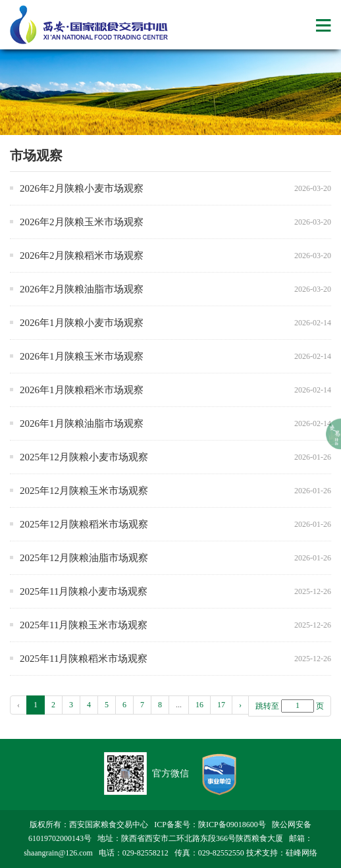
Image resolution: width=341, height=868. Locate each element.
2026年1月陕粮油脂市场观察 (82, 423)
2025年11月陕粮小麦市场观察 (84, 591)
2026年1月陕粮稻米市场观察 (82, 390)
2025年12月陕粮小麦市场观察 (84, 457)
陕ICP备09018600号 (232, 825)
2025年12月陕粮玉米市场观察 (84, 491)
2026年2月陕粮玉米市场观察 (82, 222)
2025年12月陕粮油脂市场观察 (84, 558)
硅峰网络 (302, 853)
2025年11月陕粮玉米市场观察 (84, 625)
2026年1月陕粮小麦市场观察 (82, 323)
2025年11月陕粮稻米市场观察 (84, 659)
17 (221, 705)
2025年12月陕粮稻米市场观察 (84, 524)
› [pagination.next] (240, 705)
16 (199, 705)
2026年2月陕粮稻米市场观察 (82, 256)
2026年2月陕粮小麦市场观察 (82, 188)
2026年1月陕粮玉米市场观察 (82, 356)
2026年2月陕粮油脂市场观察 (82, 289)
